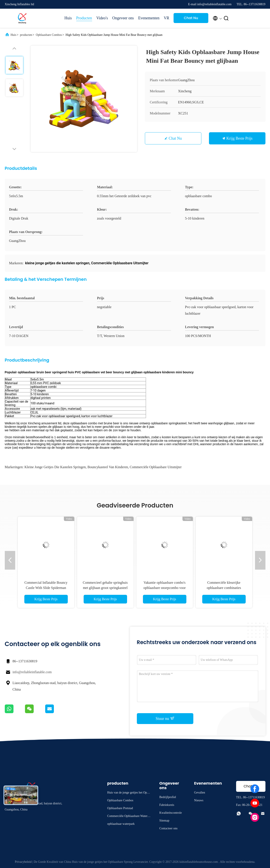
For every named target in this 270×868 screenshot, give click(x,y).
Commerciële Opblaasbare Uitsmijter (156, 467)
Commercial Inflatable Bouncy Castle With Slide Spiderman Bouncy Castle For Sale (46, 588)
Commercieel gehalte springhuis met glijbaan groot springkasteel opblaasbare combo (105, 588)
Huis (68, 18)
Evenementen (149, 18)
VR (166, 18)
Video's (102, 18)
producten (26, 35)
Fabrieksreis (167, 805)
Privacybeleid (23, 862)
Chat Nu (191, 18)
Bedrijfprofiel (168, 797)
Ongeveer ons (123, 18)
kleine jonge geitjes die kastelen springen (55, 467)
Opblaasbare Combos (49, 35)
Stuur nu (165, 718)
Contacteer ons (169, 828)
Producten (84, 18)
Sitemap (164, 821)
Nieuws (199, 800)
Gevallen (200, 793)
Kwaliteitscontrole (171, 813)
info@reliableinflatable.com (32, 672)
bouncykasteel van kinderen (108, 467)
